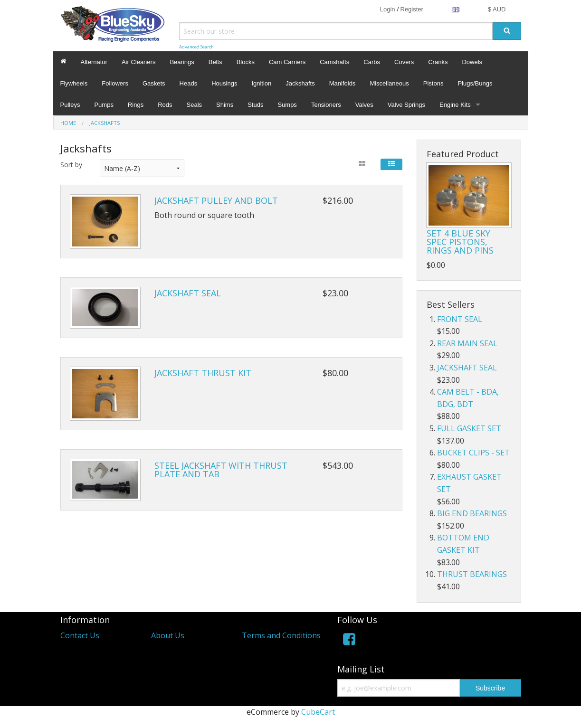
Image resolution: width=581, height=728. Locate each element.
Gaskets (154, 83)
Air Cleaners (139, 62)
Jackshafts (300, 83)
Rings (136, 105)
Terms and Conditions (281, 635)
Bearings (182, 62)
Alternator (94, 62)
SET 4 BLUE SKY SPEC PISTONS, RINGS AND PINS (460, 242)
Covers (404, 62)
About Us (168, 635)
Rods (165, 105)
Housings (224, 83)
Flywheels (74, 83)
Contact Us (80, 635)
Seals (195, 105)
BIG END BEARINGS (472, 513)
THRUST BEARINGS (472, 574)
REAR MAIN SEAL (467, 343)
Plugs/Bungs (475, 83)
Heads (189, 83)
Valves (364, 105)
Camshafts (334, 62)
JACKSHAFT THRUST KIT (203, 373)
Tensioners (326, 105)
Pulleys (70, 105)
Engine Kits (455, 105)
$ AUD (497, 9)
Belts (215, 62)
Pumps (104, 105)
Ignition (261, 83)
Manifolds (343, 83)
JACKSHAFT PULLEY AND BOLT (216, 200)
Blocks (246, 62)
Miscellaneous (389, 83)
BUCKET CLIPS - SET (473, 453)
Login (388, 9)
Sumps (287, 105)
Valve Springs (406, 105)
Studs (255, 105)
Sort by (71, 165)
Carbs (372, 62)
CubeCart (318, 712)
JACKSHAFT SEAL (188, 293)
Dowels (472, 62)
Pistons (433, 83)
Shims (225, 105)
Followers (115, 83)
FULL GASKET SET (469, 428)
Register (412, 9)
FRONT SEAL (460, 319)
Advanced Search (196, 47)
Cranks (438, 62)
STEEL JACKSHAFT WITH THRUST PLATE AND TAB (221, 470)
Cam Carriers (287, 62)
